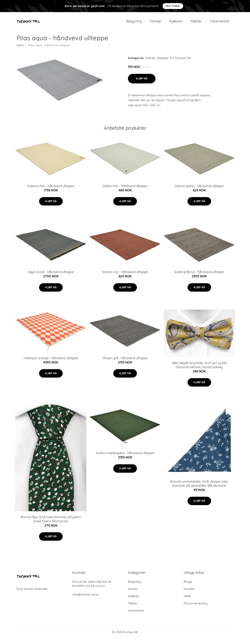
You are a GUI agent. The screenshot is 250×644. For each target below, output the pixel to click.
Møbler (196, 24)
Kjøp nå (142, 84)
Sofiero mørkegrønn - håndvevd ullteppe (125, 458)
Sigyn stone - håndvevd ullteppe (51, 277)
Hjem (20, 50)
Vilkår (187, 601)
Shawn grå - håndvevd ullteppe (125, 363)
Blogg (188, 587)
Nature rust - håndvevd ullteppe (125, 277)
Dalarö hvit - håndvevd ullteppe (125, 191)
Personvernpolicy (196, 609)
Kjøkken (176, 24)
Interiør (155, 24)
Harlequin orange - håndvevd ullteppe (51, 363)
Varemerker (220, 24)
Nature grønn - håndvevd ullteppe (199, 191)
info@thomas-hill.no (86, 600)
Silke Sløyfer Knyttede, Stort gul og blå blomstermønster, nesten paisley (199, 370)
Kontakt (189, 594)
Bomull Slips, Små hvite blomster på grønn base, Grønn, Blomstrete (51, 524)
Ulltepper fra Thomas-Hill (174, 63)
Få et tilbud (173, 6)
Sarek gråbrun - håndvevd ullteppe (199, 277)
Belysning (134, 24)
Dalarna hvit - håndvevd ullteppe (51, 191)
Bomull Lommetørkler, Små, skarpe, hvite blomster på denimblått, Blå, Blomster (199, 489)
